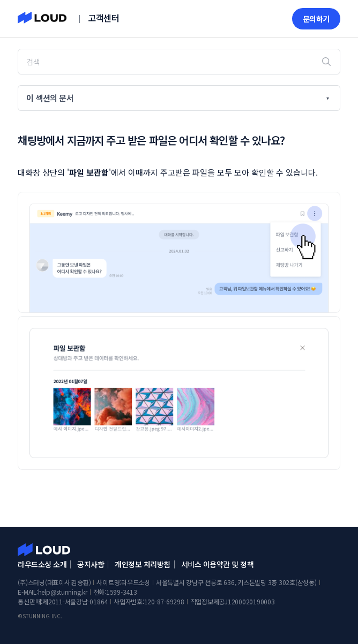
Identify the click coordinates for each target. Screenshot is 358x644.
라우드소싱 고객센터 (44, 550)
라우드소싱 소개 (42, 564)
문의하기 (316, 19)
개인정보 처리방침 (143, 564)
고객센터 (103, 18)
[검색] (179, 62)
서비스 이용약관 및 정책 (218, 564)
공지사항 (91, 564)
